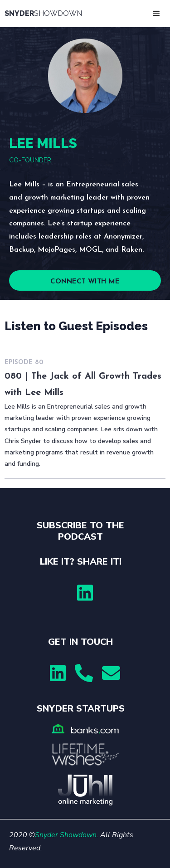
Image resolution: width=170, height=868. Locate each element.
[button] (156, 14)
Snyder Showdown (66, 835)
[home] (45, 14)
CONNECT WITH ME (85, 282)
